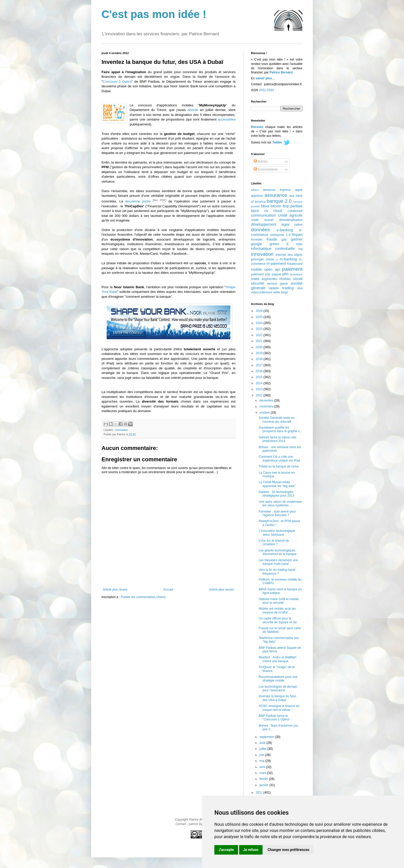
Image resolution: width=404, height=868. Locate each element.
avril (263, 767)
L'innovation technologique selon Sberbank (277, 533)
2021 (260, 341)
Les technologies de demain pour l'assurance (278, 688)
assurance (276, 195)
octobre (265, 413)
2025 (260, 317)
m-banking (288, 259)
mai (262, 761)
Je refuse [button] (251, 850)
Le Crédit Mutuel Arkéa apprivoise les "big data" (277, 484)
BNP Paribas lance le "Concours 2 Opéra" (274, 718)
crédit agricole (290, 215)
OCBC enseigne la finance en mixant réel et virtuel (279, 708)
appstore (257, 196)
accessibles (227, 119)
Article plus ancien (222, 590)
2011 (260, 793)
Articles (261, 161)
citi (266, 211)
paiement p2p (261, 274)
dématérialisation (291, 220)
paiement (292, 269)
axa (292, 196)
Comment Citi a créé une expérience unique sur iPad (279, 458)
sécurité (257, 283)
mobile (256, 269)
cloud (278, 211)
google (256, 244)
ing (300, 249)
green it (279, 244)
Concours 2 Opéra (117, 82)
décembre (267, 401)
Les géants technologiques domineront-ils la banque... (279, 552)
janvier (264, 785)
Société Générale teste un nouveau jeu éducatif (277, 420)
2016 (260, 371)
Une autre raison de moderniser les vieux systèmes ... (280, 504)
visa (300, 288)
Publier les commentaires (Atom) (143, 597)
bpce (255, 211)
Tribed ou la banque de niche (279, 466)
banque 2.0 (279, 201)
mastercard (295, 264)
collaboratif (295, 211)
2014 (260, 383)
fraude (272, 239)
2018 (260, 359)
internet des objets (289, 255)
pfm (285, 274)
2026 (260, 311)
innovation (122, 430)
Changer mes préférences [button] (289, 850)
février (264, 779)
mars (263, 773)
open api (272, 269)
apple (299, 190)
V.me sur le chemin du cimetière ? (274, 542)
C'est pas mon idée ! (154, 14)
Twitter (277, 142)
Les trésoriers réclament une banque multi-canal (278, 562)
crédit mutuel (262, 220)
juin (262, 755)
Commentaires (266, 169)
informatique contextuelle (273, 249)
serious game (277, 284)
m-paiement (276, 263)
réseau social (291, 279)
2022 (260, 335)
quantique (296, 274)
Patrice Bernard (281, 72)
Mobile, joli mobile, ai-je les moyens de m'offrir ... (277, 610)
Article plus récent (115, 590)
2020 (260, 347)
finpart (297, 235)
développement (264, 224)
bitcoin (276, 206)
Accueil (168, 590)
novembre (267, 406)
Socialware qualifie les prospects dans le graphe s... (280, 429)
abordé (193, 110)
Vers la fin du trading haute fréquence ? (277, 572)
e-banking (285, 230)
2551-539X (267, 90)
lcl (277, 259)
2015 (260, 377)
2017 (260, 365)
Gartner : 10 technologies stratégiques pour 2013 (276, 494)
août (263, 743)
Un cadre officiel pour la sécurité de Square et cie (278, 620)
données (260, 230)
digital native (292, 225)
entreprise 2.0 (280, 235)
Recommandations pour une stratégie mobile (278, 679)
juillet (263, 749)
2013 (260, 389)
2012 (260, 395)
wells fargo (281, 292)
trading (288, 288)
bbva (265, 206)
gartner (297, 239)
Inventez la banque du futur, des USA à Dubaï (278, 698)
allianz (255, 190)
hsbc (299, 244)
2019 (260, 353)
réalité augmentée (264, 279)
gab (284, 240)
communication (263, 215)
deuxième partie (138, 201)
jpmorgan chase (262, 259)
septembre (267, 737)
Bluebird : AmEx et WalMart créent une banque (277, 659)
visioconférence (262, 292)
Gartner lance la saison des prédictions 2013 (277, 439)
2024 (260, 323)
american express (277, 190)
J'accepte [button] (226, 850)
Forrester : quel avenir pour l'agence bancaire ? (277, 513)
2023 (260, 329)
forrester (257, 240)
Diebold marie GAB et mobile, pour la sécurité (279, 601)
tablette (274, 288)
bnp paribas (293, 206)
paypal (276, 274)
